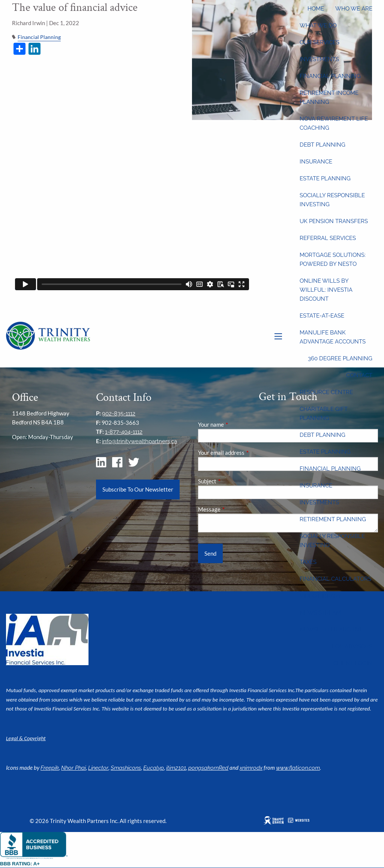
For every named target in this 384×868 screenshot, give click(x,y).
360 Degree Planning (340, 358)
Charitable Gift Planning (324, 414)
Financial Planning (330, 76)
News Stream (320, 613)
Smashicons (126, 768)
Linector (98, 768)
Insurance (316, 162)
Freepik (50, 768)
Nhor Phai (73, 768)
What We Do (318, 25)
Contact (359, 375)
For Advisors (352, 646)
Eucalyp (154, 768)
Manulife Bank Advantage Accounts (333, 337)
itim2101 (176, 768)
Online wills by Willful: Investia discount (326, 290)
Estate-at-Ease (322, 316)
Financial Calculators (335, 579)
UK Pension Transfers (334, 221)
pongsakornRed (208, 768)
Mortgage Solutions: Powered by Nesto (333, 259)
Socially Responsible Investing (332, 200)
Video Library (321, 596)
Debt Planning (322, 145)
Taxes (308, 562)
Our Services (319, 42)
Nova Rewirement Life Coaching (334, 123)
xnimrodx (251, 768)
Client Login (353, 663)
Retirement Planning (333, 519)
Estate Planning (325, 178)
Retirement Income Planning (329, 97)
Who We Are (354, 9)
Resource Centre (326, 392)
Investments (319, 59)
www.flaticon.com (298, 768)
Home (316, 9)
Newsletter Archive (331, 630)
